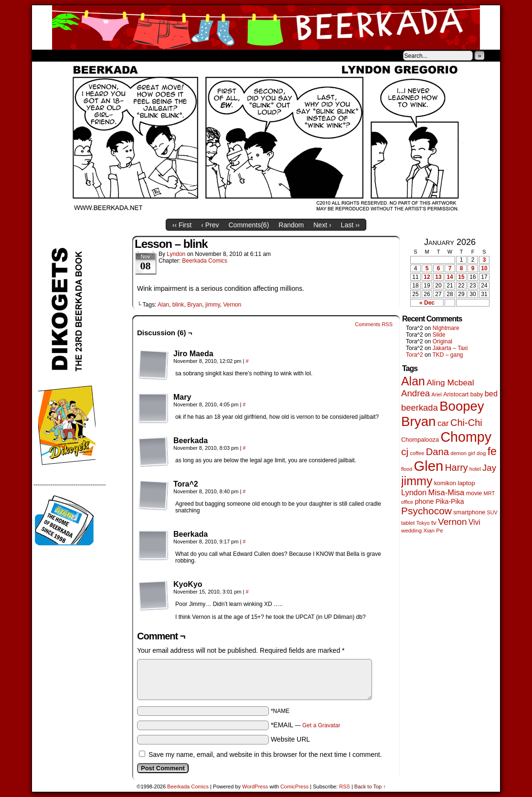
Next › (322, 225)
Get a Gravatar (321, 725)
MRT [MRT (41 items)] (489, 493)
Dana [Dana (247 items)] (437, 452)
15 (461, 277)
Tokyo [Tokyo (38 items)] (423, 523)
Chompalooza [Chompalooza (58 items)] (420, 440)
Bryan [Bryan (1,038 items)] (419, 421)
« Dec (427, 303)
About (74, 55)
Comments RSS (374, 324)
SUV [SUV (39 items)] (492, 512)
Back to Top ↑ (370, 786)
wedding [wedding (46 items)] (411, 530)
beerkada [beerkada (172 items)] (420, 408)
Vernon (232, 305)
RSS (345, 786)
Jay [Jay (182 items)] (489, 468)
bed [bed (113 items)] (491, 393)
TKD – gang (447, 355)
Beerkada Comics (266, 27)
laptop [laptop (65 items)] (466, 483)
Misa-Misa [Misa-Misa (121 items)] (447, 493)
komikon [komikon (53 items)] (445, 483)
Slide (439, 335)
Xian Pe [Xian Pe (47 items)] (433, 530)
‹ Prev (210, 225)
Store (103, 55)
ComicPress (294, 786)
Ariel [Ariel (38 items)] (437, 394)
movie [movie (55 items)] (474, 493)
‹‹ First (182, 225)
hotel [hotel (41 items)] (475, 469)
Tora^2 (415, 355)
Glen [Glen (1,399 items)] (428, 466)
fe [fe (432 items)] (492, 451)
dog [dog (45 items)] (481, 453)
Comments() (249, 225)
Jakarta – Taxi (450, 348)
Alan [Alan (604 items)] (413, 381)
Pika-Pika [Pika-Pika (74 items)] (450, 501)
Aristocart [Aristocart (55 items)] (456, 394)
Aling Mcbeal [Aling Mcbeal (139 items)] (450, 383)
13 (438, 277)
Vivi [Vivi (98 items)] (474, 522)
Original (442, 341)
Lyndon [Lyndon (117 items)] (414, 492)
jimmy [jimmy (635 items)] (417, 481)
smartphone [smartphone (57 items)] (469, 512)
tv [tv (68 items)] (434, 523)
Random (291, 225)
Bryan (195, 305)
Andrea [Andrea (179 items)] (415, 393)
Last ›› (351, 225)
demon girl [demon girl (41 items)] (463, 453)
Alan (163, 305)
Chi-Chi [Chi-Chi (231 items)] (466, 423)
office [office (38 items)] (407, 502)
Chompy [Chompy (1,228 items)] (466, 437)
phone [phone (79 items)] (425, 501)
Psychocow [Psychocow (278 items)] (426, 511)
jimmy (213, 305)
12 (427, 277)
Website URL (290, 739)
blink (178, 305)
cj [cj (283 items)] (405, 452)
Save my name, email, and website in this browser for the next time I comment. (265, 754)
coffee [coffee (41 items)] (417, 453)
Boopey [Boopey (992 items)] (462, 406)
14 (450, 277)
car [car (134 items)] (443, 423)
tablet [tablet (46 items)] (408, 523)
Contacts (139, 55)
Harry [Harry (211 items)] (457, 468)
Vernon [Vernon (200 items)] (452, 522)
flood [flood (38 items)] (407, 469)
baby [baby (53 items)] (477, 394)
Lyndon (176, 254)
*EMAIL (306, 725)
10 (484, 268)
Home (45, 55)
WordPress (255, 786)
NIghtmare (446, 328)
